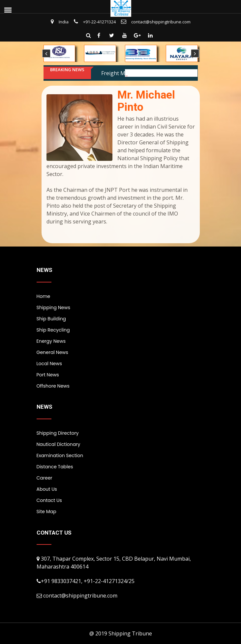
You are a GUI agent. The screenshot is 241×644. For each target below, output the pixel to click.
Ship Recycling (53, 330)
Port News (48, 375)
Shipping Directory (58, 433)
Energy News (51, 341)
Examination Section (60, 455)
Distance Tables (55, 467)
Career (45, 478)
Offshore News (53, 386)
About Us (47, 489)
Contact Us (49, 500)
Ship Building (51, 319)
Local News (49, 364)
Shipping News (53, 307)
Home (44, 296)
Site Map (46, 512)
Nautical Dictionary (59, 444)
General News (52, 352)
